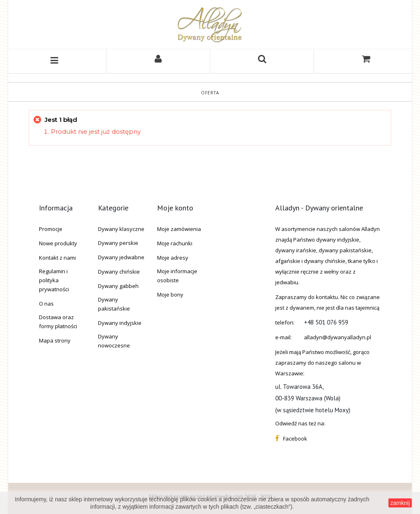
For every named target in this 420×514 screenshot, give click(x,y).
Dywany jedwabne (121, 257)
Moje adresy (173, 258)
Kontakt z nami (57, 258)
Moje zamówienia (179, 229)
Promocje (51, 229)
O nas (46, 304)
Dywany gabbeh (118, 286)
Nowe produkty (58, 243)
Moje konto (175, 208)
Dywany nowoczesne (114, 341)
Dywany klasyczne (121, 229)
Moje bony (170, 295)
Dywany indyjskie (120, 323)
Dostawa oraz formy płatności (58, 322)
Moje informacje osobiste (177, 276)
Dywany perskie (118, 243)
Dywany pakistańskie (114, 304)
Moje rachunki (175, 243)
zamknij (400, 503)
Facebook (295, 439)
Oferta (210, 93)
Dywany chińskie (119, 272)
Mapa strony (55, 340)
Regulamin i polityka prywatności (54, 280)
